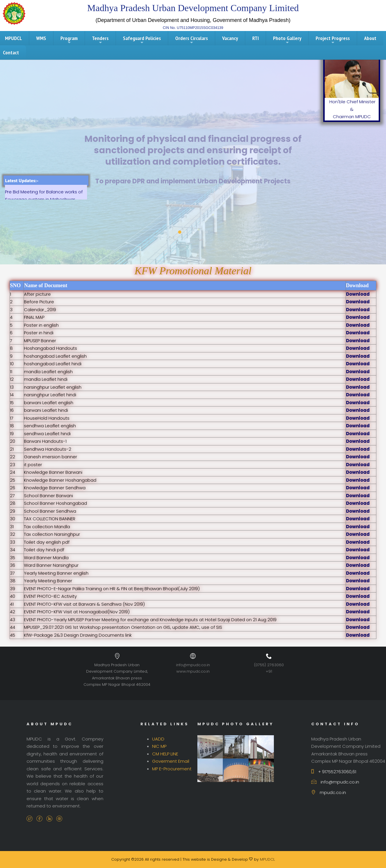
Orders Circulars (192, 40)
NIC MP (159, 746)
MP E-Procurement (172, 769)
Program (69, 40)
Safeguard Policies (142, 40)
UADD (158, 739)
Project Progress (333, 40)
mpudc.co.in (329, 792)
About (370, 38)
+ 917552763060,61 (334, 772)
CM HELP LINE (165, 754)
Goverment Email (171, 761)
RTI (255, 38)
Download (358, 294)
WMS (41, 38)
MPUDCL (267, 859)
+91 (269, 671)
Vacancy (230, 38)
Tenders (100, 40)
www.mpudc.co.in (193, 671)
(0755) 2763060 (269, 665)
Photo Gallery (287, 40)
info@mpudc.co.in (193, 665)
